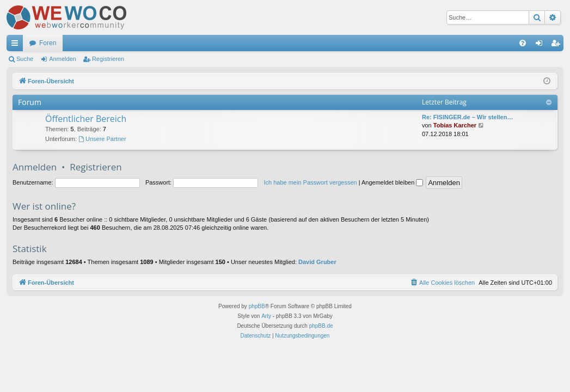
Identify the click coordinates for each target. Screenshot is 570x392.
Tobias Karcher (455, 125)
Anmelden (63, 59)
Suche (25, 59)
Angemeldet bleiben (392, 182)
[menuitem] (523, 43)
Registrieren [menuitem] (558, 45)
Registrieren (108, 59)
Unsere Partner (102, 139)
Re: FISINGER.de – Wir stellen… (467, 117)
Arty (266, 316)
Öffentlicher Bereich (86, 119)
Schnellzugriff (17, 45)
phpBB (257, 306)
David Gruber (317, 262)
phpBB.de (321, 326)
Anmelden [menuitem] (541, 45)
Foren (48, 43)
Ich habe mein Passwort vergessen (310, 182)
